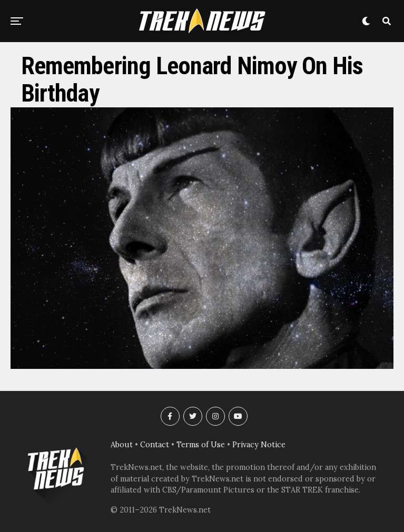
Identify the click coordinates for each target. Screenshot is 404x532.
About (122, 445)
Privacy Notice (259, 445)
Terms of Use (201, 445)
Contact (155, 445)
